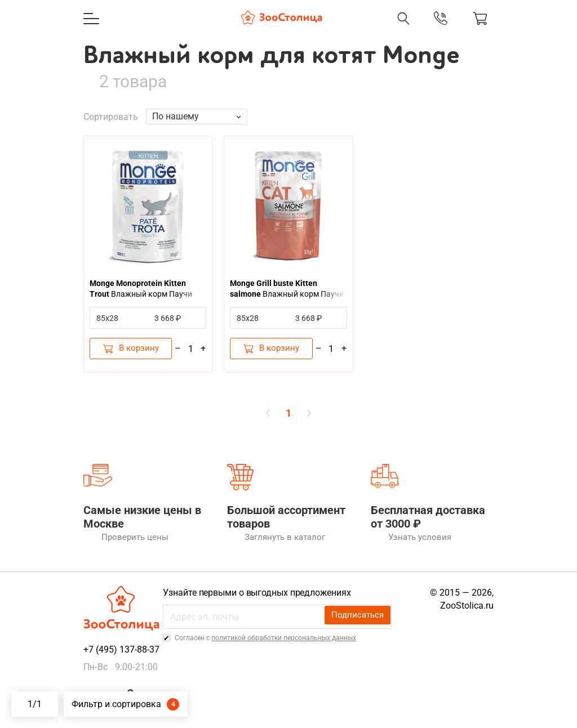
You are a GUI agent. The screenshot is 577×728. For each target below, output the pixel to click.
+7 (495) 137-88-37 (121, 659)
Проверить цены (114, 547)
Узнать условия (400, 547)
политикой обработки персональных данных (289, 647)
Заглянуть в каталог (265, 547)
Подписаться (361, 626)
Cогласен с (270, 647)
